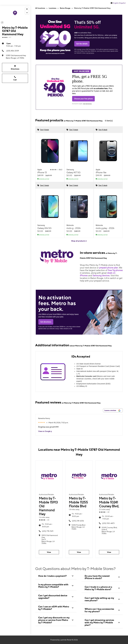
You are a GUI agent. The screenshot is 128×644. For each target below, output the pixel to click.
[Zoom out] (27, 13)
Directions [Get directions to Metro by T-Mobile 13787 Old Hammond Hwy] (15, 67)
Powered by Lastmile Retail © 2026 (64, 640)
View (49, 552)
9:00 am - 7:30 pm (13, 45)
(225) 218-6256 (78, 521)
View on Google (46, 431)
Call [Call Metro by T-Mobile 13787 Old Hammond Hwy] (15, 78)
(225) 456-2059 (10, 51)
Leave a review (112, 410)
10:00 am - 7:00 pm (108, 518)
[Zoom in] (27, 9)
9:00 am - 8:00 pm (47, 525)
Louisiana (52, 8)
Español (122, 3)
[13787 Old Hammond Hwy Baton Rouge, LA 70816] (15, 57)
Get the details (82, 44)
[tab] (56, 576)
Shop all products (79, 241)
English (116, 3)
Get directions (46, 322)
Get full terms (90, 53)
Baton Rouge (65, 8)
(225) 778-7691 (48, 531)
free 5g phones (115, 270)
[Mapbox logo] (2, 22)
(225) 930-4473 (108, 523)
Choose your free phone (83, 99)
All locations (40, 8)
